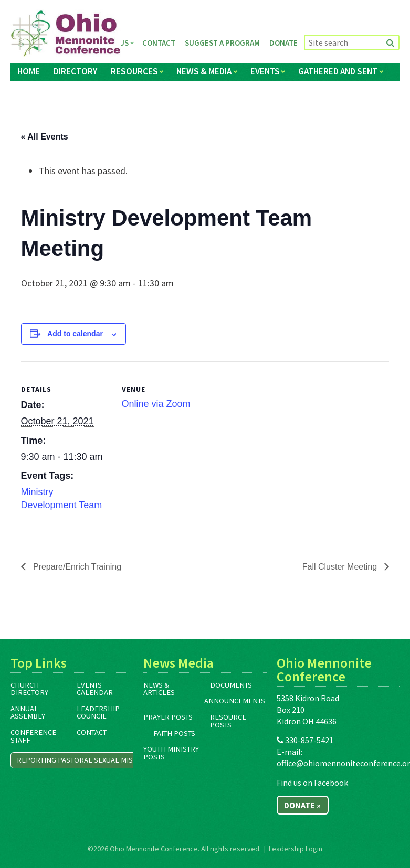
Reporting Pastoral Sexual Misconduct (91, 760)
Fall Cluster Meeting (341, 567)
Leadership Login (296, 849)
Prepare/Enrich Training (76, 567)
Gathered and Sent (338, 71)
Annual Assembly (28, 712)
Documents (231, 685)
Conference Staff (33, 736)
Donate (283, 43)
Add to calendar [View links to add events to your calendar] (75, 334)
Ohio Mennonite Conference (154, 849)
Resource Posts (228, 721)
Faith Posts (174, 733)
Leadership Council (98, 712)
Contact (159, 43)
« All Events (45, 137)
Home (29, 71)
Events (265, 71)
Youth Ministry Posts (171, 753)
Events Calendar (95, 689)
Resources (134, 71)
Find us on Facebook (312, 783)
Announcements (235, 701)
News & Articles (159, 689)
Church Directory (29, 689)
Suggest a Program (222, 43)
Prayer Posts (168, 717)
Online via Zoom (156, 404)
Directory (75, 71)
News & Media (204, 71)
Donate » (302, 805)
